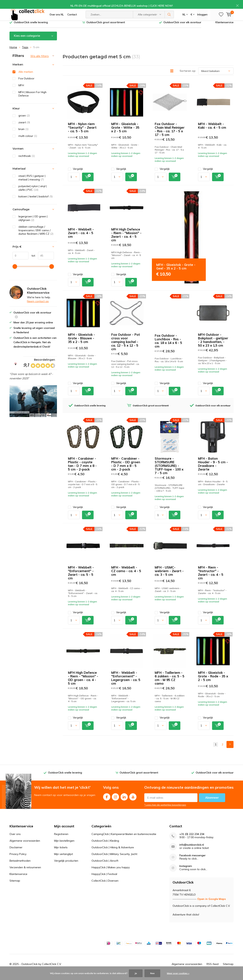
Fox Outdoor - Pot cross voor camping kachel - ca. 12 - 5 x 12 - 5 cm (126, 347)
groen (24, 121)
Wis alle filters (39, 62)
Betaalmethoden (20, 866)
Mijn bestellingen (64, 846)
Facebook (107, 802)
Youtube (133, 802)
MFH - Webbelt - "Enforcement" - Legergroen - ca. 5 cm (126, 684)
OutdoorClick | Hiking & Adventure (113, 853)
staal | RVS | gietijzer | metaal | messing (32, 183)
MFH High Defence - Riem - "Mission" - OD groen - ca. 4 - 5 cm (83, 684)
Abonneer (212, 803)
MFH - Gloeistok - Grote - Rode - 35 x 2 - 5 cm (213, 682)
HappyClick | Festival (104, 880)
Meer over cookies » (178, 973)
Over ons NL (57, 17)
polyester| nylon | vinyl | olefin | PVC (33, 194)
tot (32, 261)
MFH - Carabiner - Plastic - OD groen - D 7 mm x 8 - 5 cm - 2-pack (126, 470)
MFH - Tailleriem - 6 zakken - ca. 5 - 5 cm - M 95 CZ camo (170, 684)
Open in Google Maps (211, 905)
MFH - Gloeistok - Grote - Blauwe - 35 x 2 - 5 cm (81, 344)
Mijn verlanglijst (64, 860)
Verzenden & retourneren (25, 873)
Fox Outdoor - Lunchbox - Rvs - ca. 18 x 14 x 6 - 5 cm (168, 347)
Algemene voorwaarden (25, 846)
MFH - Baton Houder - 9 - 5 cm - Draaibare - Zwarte (213, 470)
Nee (152, 973)
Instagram (115, 802)
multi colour (28, 142)
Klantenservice (224, 28)
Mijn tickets (61, 853)
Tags (25, 53)
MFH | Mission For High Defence (32, 99)
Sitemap (15, 886)
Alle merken (26, 77)
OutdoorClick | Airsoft (105, 866)
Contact (72, 17)
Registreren (61, 840)
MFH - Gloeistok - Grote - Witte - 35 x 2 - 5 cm (125, 133)
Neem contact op (38, 307)
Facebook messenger (193, 861)
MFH (21, 91)
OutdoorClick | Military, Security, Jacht (114, 860)
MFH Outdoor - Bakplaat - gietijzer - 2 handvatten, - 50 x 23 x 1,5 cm (213, 346)
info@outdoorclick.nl (192, 850)
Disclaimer (16, 853)
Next (230, 750)
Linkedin (124, 802)
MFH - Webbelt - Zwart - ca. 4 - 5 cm (81, 238)
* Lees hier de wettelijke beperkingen (165, 811)
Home (13, 53)
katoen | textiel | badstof (36, 202)
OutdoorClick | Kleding (105, 846)
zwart (24, 128)
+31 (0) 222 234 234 (192, 840)
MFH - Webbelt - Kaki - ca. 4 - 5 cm (212, 131)
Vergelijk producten (66, 866)
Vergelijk (75, 175)
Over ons (15, 840)
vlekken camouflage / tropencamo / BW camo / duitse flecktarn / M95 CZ (36, 236)
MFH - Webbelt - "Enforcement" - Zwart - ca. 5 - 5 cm (81, 578)
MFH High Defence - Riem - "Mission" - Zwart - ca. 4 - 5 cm (126, 240)
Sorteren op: (188, 77)
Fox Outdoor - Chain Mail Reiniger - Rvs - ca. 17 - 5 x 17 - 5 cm (170, 135)
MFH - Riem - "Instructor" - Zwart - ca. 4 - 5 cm (211, 578)
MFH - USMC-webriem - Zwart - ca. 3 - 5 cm (169, 577)
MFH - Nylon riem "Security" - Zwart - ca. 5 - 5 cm (82, 133)
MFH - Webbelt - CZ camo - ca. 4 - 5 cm (126, 577)
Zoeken (169, 17)
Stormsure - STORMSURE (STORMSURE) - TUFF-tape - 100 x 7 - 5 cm (169, 471)
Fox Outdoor (26, 84)
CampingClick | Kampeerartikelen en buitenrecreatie (124, 840)
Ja (136, 973)
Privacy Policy (18, 860)
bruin (23, 135)
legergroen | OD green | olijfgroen (33, 224)
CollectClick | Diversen (105, 886)
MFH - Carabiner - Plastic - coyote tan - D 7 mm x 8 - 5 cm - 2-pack (82, 470)
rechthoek (27, 162)
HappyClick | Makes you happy (111, 873)
